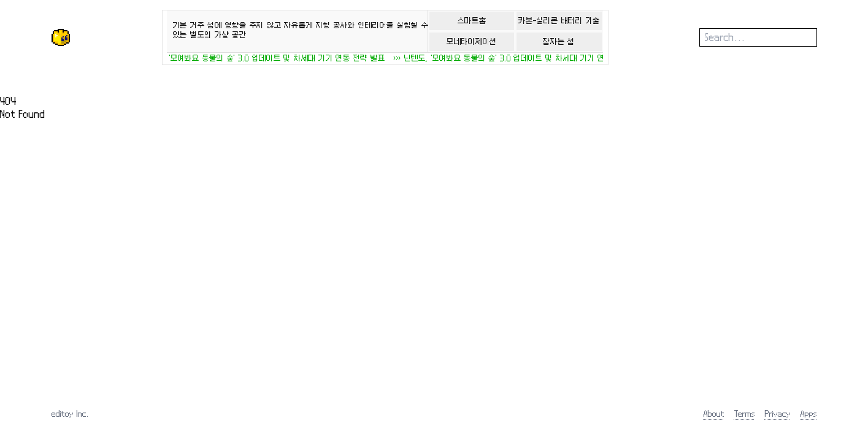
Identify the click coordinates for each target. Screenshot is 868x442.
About (714, 413)
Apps (809, 413)
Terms (745, 413)
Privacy (778, 413)
